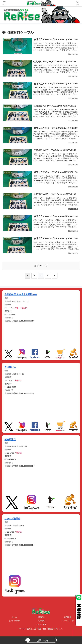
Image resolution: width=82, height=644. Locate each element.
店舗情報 (68, 617)
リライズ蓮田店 (12, 519)
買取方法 (41, 617)
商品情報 (41, 621)
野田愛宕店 (10, 367)
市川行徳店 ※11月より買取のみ (21, 295)
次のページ (41, 266)
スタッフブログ (68, 621)
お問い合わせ (14, 621)
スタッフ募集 (41, 624)
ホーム (14, 617)
